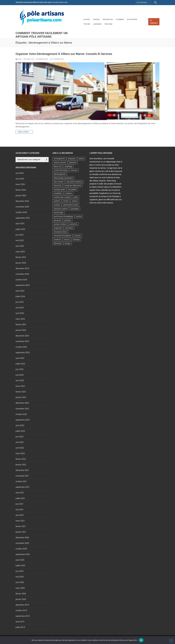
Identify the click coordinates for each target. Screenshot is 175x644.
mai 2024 (20, 308)
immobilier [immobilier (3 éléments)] (72, 190)
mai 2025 (20, 240)
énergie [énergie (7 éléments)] (68, 243)
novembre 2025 (22, 207)
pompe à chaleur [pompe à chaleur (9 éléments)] (60, 224)
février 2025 (21, 257)
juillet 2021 (20, 498)
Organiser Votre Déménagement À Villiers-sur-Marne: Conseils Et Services (64, 54)
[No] (171, 641)
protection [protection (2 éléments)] (74, 224)
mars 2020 (20, 588)
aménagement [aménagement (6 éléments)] (59, 159)
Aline (19, 59)
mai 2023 (20, 375)
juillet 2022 (20, 431)
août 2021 (20, 493)
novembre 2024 (22, 274)
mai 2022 (20, 442)
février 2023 (21, 392)
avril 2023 (20, 381)
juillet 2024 (20, 296)
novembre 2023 (22, 341)
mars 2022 (20, 453)
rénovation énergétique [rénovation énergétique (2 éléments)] (63, 236)
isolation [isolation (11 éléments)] (69, 193)
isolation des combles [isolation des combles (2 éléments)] (62, 197)
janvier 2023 (21, 397)
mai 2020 (20, 577)
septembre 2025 (23, 218)
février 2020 (21, 594)
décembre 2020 (22, 538)
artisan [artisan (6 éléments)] (81, 159)
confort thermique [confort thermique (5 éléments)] (61, 170)
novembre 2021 (22, 476)
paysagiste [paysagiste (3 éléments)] (75, 209)
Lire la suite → (24, 132)
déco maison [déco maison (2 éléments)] (59, 182)
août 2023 (20, 358)
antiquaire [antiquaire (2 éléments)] (72, 159)
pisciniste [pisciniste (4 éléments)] (57, 220)
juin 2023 (20, 369)
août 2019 (20, 622)
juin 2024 (20, 302)
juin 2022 (20, 437)
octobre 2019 (21, 610)
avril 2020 (20, 582)
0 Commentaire (57, 59)
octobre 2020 (21, 549)
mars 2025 (20, 252)
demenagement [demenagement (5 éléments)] (60, 174)
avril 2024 (20, 313)
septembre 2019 (23, 616)
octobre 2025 (21, 212)
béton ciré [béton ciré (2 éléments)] (58, 166)
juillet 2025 (20, 229)
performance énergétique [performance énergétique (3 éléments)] (63, 216)
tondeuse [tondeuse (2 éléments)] (57, 240)
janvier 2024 (21, 330)
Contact (154, 22)
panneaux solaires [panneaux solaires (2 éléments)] (61, 209)
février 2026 (21, 190)
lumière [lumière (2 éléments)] (66, 201)
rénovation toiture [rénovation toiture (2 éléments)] (60, 232)
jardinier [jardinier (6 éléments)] (57, 201)
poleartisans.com (60, 2)
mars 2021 (20, 521)
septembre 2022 (23, 420)
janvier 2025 (21, 263)
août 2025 (20, 224)
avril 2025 (20, 246)
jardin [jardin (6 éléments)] (76, 197)
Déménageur (42, 59)
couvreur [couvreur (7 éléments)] (74, 170)
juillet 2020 (20, 566)
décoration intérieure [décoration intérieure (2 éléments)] (74, 182)
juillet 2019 (20, 627)
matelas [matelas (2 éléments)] (57, 205)
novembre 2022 (22, 409)
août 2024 (20, 291)
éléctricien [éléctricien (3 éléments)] (58, 243)
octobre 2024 (21, 280)
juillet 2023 (20, 364)
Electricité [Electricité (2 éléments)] (58, 186)
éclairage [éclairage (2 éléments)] (76, 240)
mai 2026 (20, 173)
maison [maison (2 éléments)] (75, 201)
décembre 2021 (22, 470)
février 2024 (21, 325)
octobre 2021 (21, 481)
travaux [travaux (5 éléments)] (67, 240)
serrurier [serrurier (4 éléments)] (78, 236)
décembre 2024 (22, 268)
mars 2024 (20, 319)
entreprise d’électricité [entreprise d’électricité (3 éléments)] (73, 186)
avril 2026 (20, 179)
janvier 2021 (21, 532)
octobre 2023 (21, 347)
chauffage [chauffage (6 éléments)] (68, 166)
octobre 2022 (21, 414)
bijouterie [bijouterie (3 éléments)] (73, 162)
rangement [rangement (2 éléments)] (58, 228)
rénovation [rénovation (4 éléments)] (69, 228)
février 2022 (21, 459)
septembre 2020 (23, 554)
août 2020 (20, 560)
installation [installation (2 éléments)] (58, 193)
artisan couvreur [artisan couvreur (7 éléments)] (60, 162)
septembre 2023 (23, 353)
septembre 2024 (23, 285)
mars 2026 (20, 184)
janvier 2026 (21, 196)
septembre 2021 (23, 487)
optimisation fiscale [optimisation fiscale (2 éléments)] (70, 205)
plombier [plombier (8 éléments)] (68, 220)
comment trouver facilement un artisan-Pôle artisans (42, 35)
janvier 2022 (21, 465)
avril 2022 (20, 448)
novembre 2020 (22, 543)
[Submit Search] (155, 3)
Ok (141, 640)
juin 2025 (20, 235)
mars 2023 (20, 386)
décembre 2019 (22, 605)
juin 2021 (20, 504)
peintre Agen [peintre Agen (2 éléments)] (59, 213)
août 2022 (20, 425)
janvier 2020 (21, 599)
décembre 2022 (22, 403)
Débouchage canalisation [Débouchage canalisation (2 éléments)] (63, 178)
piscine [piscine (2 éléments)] (79, 216)
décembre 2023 (22, 336)
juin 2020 (20, 571)
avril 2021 (20, 515)
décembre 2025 (22, 201)
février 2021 (21, 526)
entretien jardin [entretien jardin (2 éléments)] (59, 190)
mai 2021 (20, 510)
